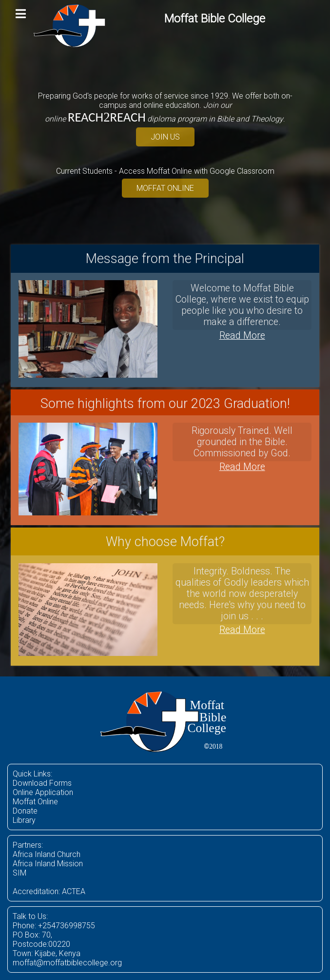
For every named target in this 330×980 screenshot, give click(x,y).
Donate (25, 811)
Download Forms (42, 783)
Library (24, 820)
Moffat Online (35, 802)
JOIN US (165, 137)
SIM (19, 873)
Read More (242, 336)
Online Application (43, 792)
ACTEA (74, 891)
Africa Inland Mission (48, 864)
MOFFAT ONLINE (165, 188)
